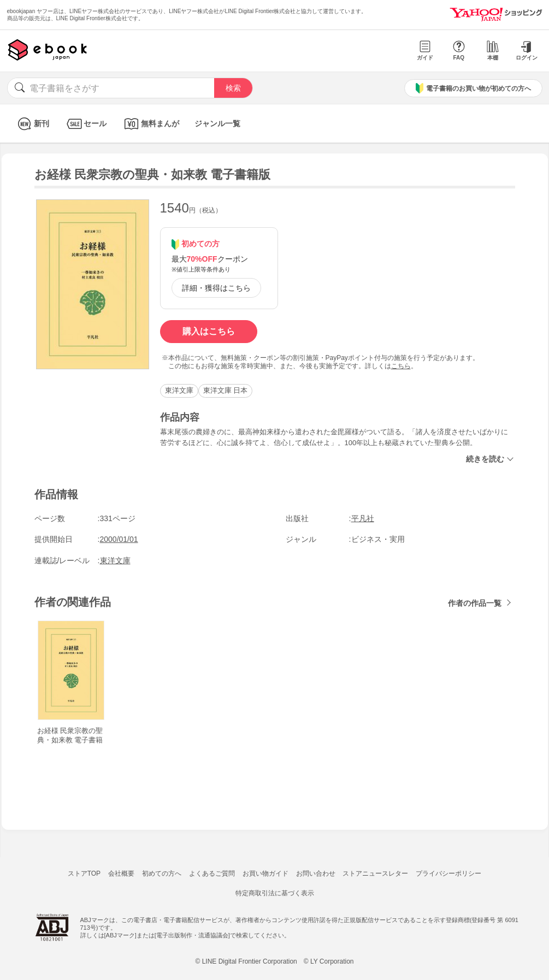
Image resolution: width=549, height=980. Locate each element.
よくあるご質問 (212, 873)
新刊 (32, 124)
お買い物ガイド (265, 873)
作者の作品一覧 (475, 603)
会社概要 (121, 873)
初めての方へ (162, 873)
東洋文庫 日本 (226, 390)
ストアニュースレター (375, 873)
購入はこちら (209, 331)
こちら (401, 366)
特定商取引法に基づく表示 (275, 893)
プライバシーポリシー (448, 873)
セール (85, 124)
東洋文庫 (179, 390)
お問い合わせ (316, 873)
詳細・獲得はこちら (216, 288)
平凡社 (363, 518)
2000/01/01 (119, 539)
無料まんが (150, 124)
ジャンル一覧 (217, 123)
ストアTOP (84, 873)
